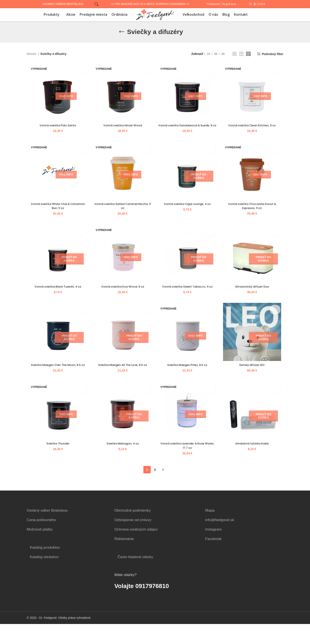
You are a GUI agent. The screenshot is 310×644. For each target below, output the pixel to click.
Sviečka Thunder (56, 464)
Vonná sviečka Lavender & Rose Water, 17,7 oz (188, 466)
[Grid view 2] (235, 60)
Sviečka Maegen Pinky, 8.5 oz (188, 380)
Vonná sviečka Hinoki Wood (122, 133)
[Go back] (122, 38)
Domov (32, 60)
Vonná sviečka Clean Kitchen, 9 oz (254, 133)
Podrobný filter (273, 60)
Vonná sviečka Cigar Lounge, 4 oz (188, 217)
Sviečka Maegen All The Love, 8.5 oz (122, 380)
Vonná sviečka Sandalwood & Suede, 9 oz (188, 135)
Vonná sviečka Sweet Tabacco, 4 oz (188, 300)
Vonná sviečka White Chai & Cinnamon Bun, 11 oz (56, 219)
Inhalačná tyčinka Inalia (254, 464)
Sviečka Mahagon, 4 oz (122, 464)
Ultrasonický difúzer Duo (254, 300)
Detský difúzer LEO (254, 380)
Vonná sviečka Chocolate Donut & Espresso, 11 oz (254, 219)
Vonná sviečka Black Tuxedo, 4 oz (56, 300)
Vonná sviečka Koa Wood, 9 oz (122, 300)
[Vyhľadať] (96, 5)
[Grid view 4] (248, 60)
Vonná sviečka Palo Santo (56, 133)
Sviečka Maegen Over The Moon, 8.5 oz (56, 382)
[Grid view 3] (241, 60)
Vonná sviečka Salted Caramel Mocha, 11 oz (122, 219)
